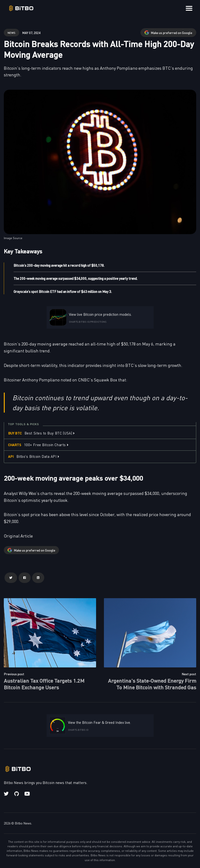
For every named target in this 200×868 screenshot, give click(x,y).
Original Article (18, 536)
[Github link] (17, 794)
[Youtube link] (27, 794)
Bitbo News (23, 823)
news (12, 32)
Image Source (13, 238)
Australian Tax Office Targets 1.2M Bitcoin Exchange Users (44, 684)
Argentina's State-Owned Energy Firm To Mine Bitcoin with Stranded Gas (152, 684)
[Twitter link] (7, 794)
